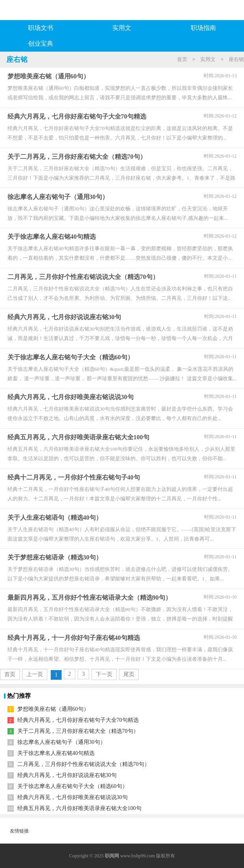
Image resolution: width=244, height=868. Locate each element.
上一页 (35, 674)
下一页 (104, 674)
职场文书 (41, 28)
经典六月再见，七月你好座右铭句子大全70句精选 (78, 720)
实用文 (122, 28)
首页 (182, 59)
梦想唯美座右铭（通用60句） (53, 709)
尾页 (129, 674)
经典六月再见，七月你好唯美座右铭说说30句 (73, 797)
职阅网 (112, 856)
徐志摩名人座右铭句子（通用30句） (61, 742)
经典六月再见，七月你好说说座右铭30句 (67, 775)
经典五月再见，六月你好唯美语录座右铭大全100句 (79, 808)
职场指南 (203, 28)
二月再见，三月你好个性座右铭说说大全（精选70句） (84, 764)
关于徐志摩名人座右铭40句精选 (56, 753)
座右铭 (236, 59)
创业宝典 (41, 44)
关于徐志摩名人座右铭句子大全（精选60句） (73, 786)
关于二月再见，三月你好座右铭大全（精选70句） (78, 731)
